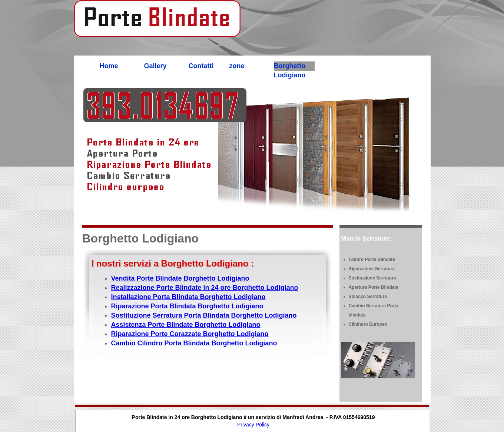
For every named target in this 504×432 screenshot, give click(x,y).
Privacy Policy (253, 425)
